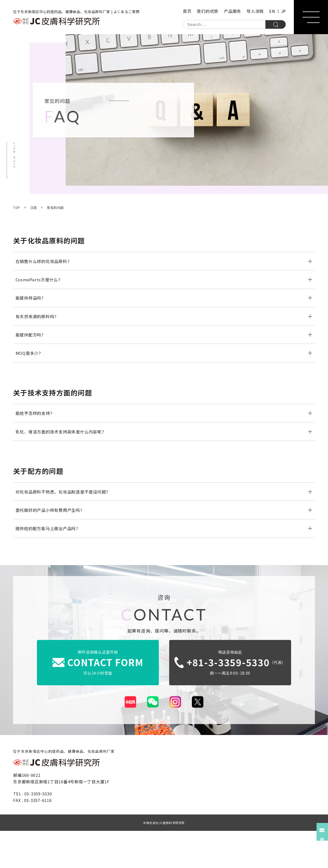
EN (272, 11)
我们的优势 (208, 11)
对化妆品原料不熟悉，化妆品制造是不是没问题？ (67, 520)
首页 (187, 11)
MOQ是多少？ (31, 371)
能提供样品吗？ (33, 306)
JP (284, 11)
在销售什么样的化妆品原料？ (46, 263)
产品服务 (232, 11)
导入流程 (255, 11)
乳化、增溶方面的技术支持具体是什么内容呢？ (65, 457)
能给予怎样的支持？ (37, 435)
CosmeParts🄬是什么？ (41, 284)
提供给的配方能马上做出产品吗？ (51, 564)
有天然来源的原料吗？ (39, 328)
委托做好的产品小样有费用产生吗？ (53, 542)
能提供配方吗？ (33, 350)
